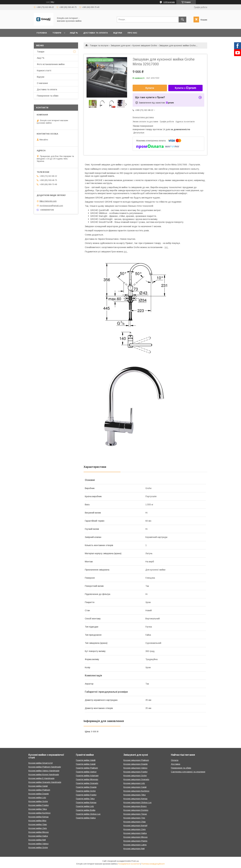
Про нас (132, 33)
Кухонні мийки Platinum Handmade (45, 767)
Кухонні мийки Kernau (39, 817)
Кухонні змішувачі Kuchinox (136, 791)
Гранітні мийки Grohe (86, 791)
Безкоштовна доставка (143, 117)
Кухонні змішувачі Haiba (135, 833)
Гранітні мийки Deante (86, 787)
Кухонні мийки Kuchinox (40, 813)
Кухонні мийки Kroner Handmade (44, 774)
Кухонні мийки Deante (39, 794)
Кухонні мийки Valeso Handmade (44, 771)
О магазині (42, 83)
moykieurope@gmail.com (51, 206)
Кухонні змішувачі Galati (135, 787)
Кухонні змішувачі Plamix (135, 841)
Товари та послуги (99, 45)
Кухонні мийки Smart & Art (40, 763)
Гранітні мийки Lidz (85, 806)
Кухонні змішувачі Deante (135, 764)
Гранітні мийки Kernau (86, 802)
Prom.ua (135, 861)
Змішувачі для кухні (120, 45)
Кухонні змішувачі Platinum (136, 760)
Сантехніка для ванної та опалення (188, 772)
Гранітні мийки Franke (86, 795)
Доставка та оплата (96, 33)
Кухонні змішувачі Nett (134, 849)
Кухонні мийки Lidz (37, 798)
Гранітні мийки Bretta (86, 810)
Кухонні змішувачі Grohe (145, 45)
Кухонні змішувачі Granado (136, 779)
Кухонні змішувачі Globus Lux (137, 802)
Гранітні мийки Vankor (86, 772)
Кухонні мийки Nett (37, 840)
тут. (166, 247)
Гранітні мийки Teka (85, 799)
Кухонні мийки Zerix (38, 828)
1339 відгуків (169, 2)
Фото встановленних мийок (51, 64)
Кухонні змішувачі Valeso (135, 768)
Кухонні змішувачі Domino (136, 810)
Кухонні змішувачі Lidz (134, 783)
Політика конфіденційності (153, 864)
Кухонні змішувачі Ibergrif (135, 826)
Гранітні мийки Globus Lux (88, 814)
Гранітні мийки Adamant (87, 776)
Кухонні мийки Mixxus (39, 832)
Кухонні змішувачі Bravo (135, 806)
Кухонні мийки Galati (38, 786)
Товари (57, 33)
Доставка (176, 764)
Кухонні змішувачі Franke (135, 772)
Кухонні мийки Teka (38, 809)
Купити (150, 88)
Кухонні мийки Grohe (38, 801)
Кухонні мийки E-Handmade (41, 778)
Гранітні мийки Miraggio (87, 779)
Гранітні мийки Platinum (87, 768)
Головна (42, 33)
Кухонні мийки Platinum (39, 790)
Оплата (175, 760)
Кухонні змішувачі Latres (135, 845)
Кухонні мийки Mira (37, 821)
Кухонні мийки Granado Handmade (45, 782)
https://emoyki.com (48, 201)
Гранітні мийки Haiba (86, 818)
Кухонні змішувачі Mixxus (135, 837)
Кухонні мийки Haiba (38, 836)
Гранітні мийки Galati (86, 764)
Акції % (74, 33)
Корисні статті (44, 71)
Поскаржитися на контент (129, 864)
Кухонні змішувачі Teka (134, 795)
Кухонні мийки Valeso (39, 844)
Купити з (185, 88)
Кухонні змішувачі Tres (134, 818)
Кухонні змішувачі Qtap (135, 822)
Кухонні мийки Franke (39, 805)
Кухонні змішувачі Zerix (135, 829)
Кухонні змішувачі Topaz (135, 814)
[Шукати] (182, 20)
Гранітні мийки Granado (87, 783)
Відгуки (118, 33)
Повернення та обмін (48, 96)
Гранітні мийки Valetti (86, 760)
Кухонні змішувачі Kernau (135, 799)
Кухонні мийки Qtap (38, 824)
